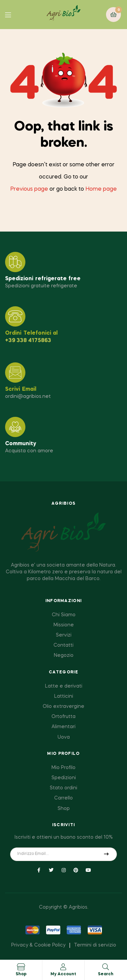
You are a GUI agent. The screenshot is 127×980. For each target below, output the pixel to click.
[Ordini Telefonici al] (15, 316)
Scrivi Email (21, 389)
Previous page (29, 189)
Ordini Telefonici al (31, 333)
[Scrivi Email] (15, 373)
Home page (101, 189)
